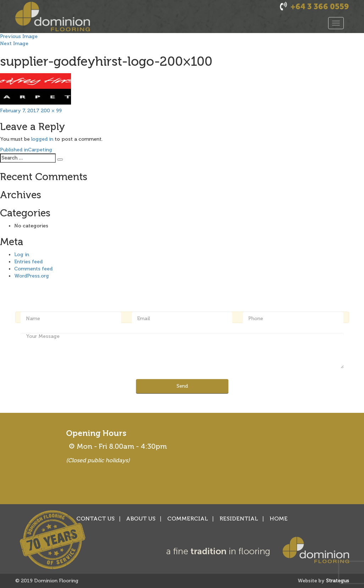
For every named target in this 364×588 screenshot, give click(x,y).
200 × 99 (51, 111)
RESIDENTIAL (239, 519)
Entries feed (28, 262)
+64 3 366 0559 (320, 7)
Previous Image (19, 36)
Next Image (14, 44)
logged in (42, 139)
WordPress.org (32, 276)
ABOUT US (141, 519)
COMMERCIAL (188, 519)
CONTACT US (96, 519)
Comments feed (33, 269)
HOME (279, 519)
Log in (22, 255)
